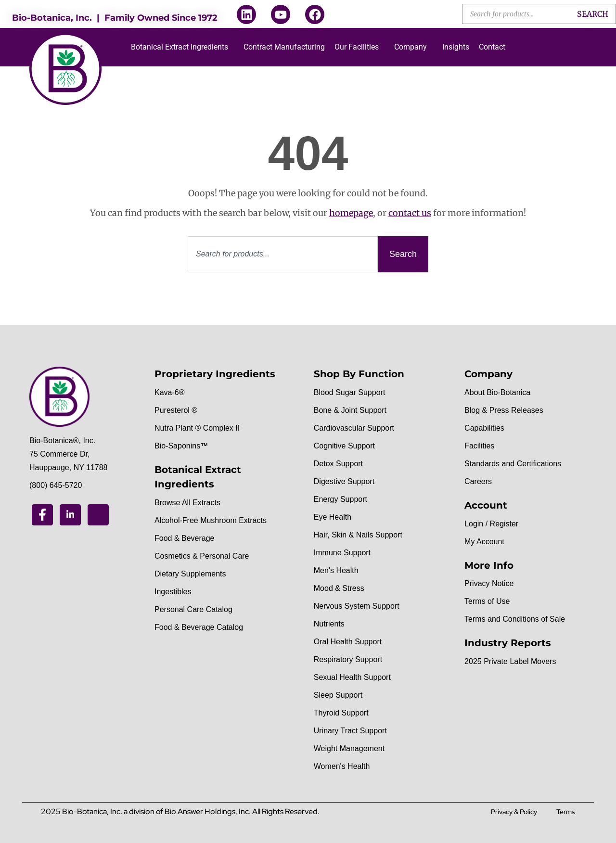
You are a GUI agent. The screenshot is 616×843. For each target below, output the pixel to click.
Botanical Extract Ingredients (180, 47)
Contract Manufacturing (284, 47)
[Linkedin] (70, 515)
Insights (456, 47)
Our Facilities (357, 47)
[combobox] (283, 254)
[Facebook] (42, 515)
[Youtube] (98, 515)
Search (593, 14)
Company (411, 47)
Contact (492, 47)
